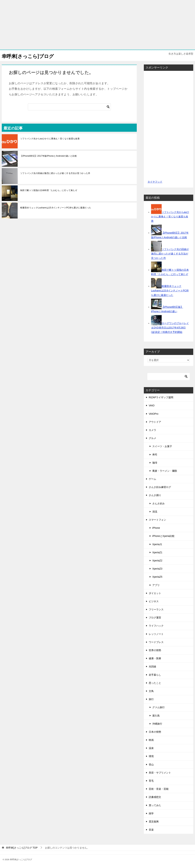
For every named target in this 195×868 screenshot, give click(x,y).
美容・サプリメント (160, 773)
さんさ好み (158, 503)
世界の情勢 (155, 650)
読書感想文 (155, 797)
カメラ (152, 430)
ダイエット (155, 593)
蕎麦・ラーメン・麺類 (165, 471)
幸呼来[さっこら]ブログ (31, 56)
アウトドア (155, 422)
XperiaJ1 (157, 544)
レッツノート (156, 634)
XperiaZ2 (157, 561)
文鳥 (151, 691)
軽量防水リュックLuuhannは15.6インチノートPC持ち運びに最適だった (56, 208)
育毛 (151, 781)
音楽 (151, 830)
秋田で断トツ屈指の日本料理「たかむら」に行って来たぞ (49, 190)
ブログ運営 (155, 618)
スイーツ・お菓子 (162, 446)
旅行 (151, 699)
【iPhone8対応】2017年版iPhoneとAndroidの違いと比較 (49, 156)
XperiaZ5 (157, 577)
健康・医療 (155, 658)
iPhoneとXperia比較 (163, 536)
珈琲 (155, 463)
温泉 (151, 748)
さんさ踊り (155, 495)
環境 (151, 756)
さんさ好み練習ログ (160, 487)
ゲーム (152, 479)
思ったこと (155, 683)
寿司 (155, 455)
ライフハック (156, 626)
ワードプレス (156, 642)
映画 (151, 740)
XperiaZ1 (157, 552)
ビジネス (154, 601)
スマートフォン (157, 520)
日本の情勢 (155, 732)
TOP (22, 848)
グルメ (152, 438)
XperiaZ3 (157, 569)
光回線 (152, 666)
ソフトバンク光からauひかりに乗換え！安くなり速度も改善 (50, 139)
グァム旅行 (158, 707)
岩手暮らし (155, 675)
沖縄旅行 (157, 724)
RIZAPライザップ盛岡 (161, 397)
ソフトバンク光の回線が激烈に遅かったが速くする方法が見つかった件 (55, 173)
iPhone (156, 528)
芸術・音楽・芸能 (159, 789)
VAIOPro (154, 414)
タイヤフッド (155, 182)
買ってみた (155, 805)
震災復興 (154, 822)
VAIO (152, 405)
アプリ (156, 585)
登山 (151, 765)
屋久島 (156, 716)
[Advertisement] (97, 25)
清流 (155, 512)
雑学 (151, 813)
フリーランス (156, 609)
